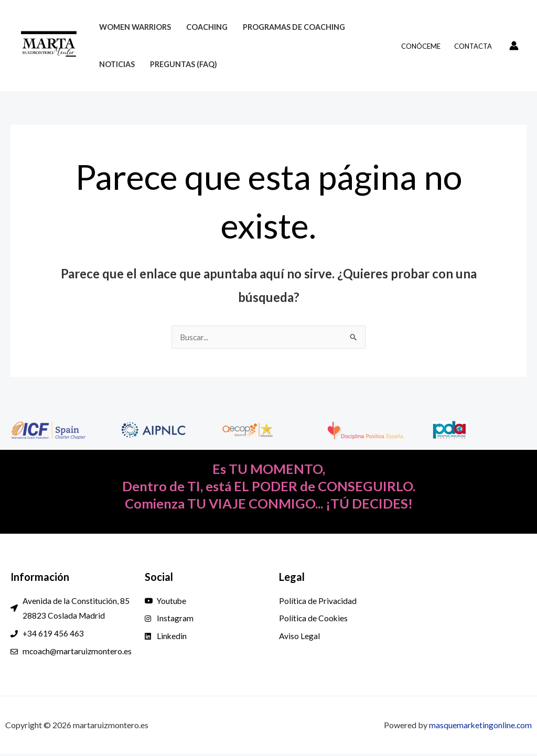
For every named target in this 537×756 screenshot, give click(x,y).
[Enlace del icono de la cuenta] (514, 46)
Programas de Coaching (294, 27)
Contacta (473, 46)
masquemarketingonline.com (480, 727)
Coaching (207, 27)
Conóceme (421, 46)
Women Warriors (135, 27)
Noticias (117, 64)
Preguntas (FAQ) (184, 64)
